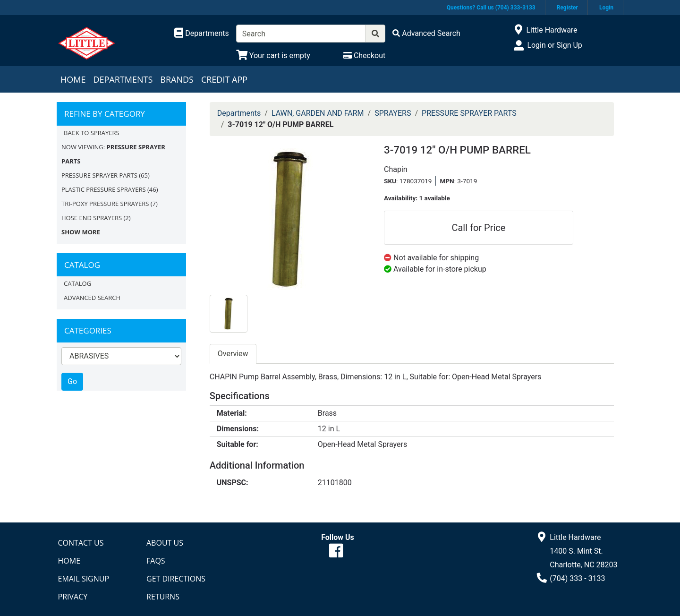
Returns (163, 597)
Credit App (224, 79)
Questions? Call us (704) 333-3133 (491, 8)
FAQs (156, 561)
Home (73, 79)
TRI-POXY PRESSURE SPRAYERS (105, 204)
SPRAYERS (393, 113)
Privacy (73, 597)
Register (567, 8)
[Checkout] (364, 56)
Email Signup (84, 579)
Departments (123, 79)
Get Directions (176, 579)
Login (606, 8)
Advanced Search (92, 298)
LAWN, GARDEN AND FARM (318, 113)
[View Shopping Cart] (273, 56)
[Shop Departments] (202, 34)
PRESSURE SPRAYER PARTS (99, 175)
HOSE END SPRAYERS (92, 218)
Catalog (77, 283)
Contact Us (81, 543)
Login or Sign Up (554, 45)
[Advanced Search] (426, 33)
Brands (177, 79)
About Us (165, 543)
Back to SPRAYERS (92, 133)
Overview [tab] (233, 354)
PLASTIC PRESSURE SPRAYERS (104, 189)
